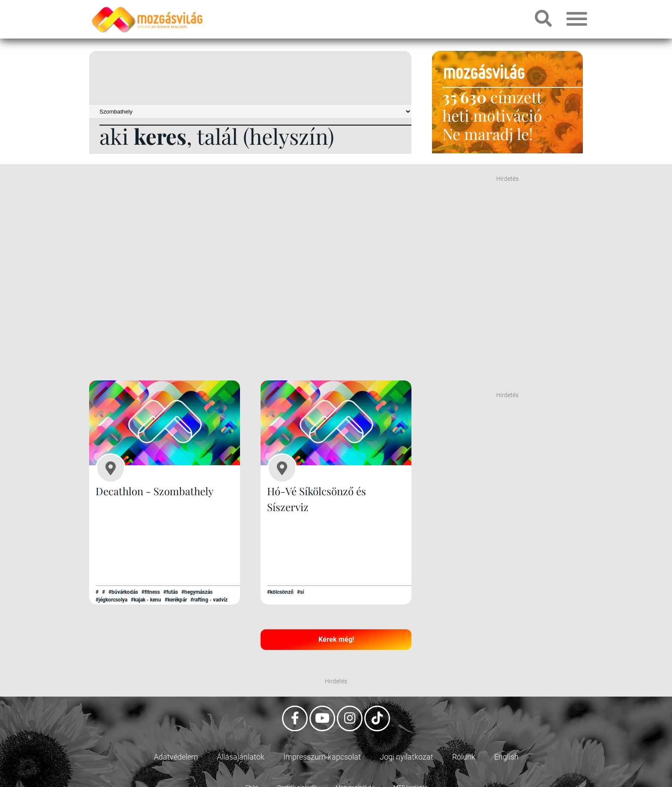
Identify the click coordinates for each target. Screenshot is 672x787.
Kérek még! (336, 639)
